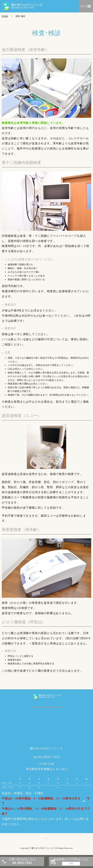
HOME (5, 16)
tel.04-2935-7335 (47, 757)
